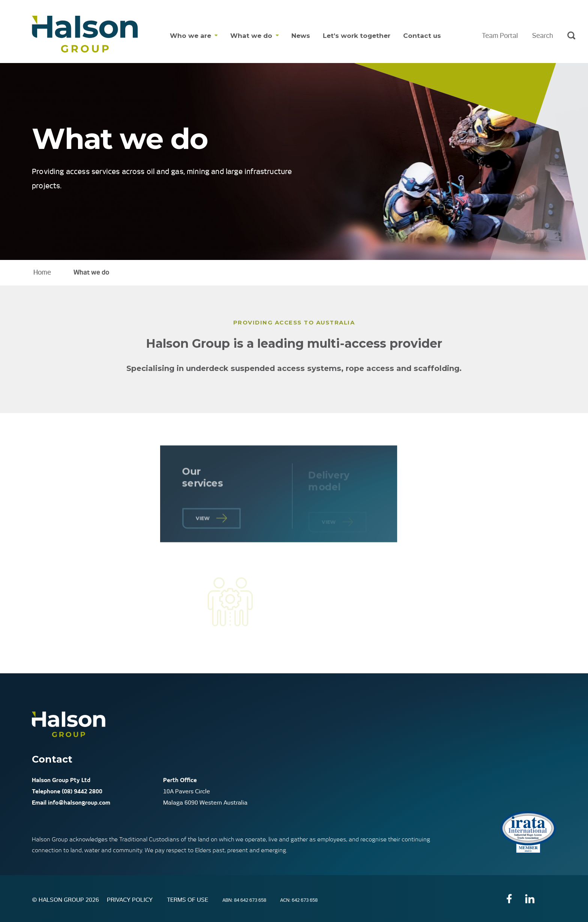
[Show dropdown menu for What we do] (275, 36)
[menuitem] (194, 36)
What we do (251, 36)
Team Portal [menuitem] (500, 36)
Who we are (190, 36)
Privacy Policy (130, 900)
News (301, 36)
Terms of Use (188, 900)
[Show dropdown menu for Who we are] (214, 36)
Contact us (422, 36)
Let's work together (357, 36)
